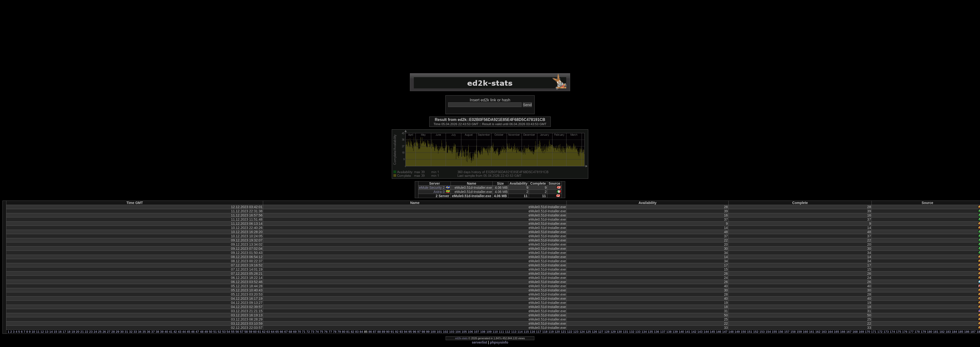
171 (874, 332)
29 (117, 332)
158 (793, 332)
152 (756, 332)
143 (700, 332)
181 (936, 332)
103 (452, 332)
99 (428, 332)
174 (892, 332)
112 (508, 332)
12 (42, 332)
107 (477, 332)
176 (905, 332)
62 (264, 332)
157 (787, 332)
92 (397, 332)
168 (855, 332)
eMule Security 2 (432, 188)
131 (625, 332)
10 (33, 332)
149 (737, 332)
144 (706, 332)
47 (197, 332)
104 (458, 332)
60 (255, 332)
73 (313, 332)
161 (812, 332)
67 (286, 332)
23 (91, 332)
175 (899, 332)
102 (446, 332)
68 (290, 332)
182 (942, 332)
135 (650, 332)
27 (109, 332)
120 (557, 332)
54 (228, 332)
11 (38, 332)
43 (180, 332)
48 (202, 332)
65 (277, 332)
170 (868, 332)
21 (82, 332)
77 (330, 332)
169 (861, 332)
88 (379, 332)
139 (675, 332)
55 (233, 332)
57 (242, 332)
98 (423, 332)
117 (539, 332)
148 (731, 332)
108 (483, 332)
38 (157, 332)
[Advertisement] (490, 37)
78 (335, 332)
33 (135, 332)
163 (824, 332)
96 (415, 332)
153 (762, 332)
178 (917, 332)
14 (51, 332)
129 (613, 332)
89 (383, 332)
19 (73, 332)
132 (632, 332)
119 (551, 332)
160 (806, 332)
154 (768, 332)
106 (470, 332)
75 (321, 332)
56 (237, 332)
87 (375, 332)
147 (725, 332)
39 (162, 332)
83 (357, 332)
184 (955, 332)
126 (595, 332)
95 (410, 332)
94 (405, 332)
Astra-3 (439, 192)
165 (836, 332)
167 (849, 332)
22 (86, 332)
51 (215, 332)
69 (295, 332)
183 (948, 332)
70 (299, 332)
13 (47, 332)
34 (140, 332)
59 (250, 332)
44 (184, 332)
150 (743, 332)
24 (95, 332)
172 (880, 332)
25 (100, 332)
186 (967, 332)
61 (259, 332)
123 (576, 332)
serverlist (479, 342)
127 (601, 332)
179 (923, 332)
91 (392, 332)
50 (210, 332)
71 (304, 332)
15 (55, 332)
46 (193, 332)
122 (570, 332)
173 (886, 332)
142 (694, 332)
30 (122, 332)
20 (78, 332)
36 (148, 332)
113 (514, 332)
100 (433, 332)
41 (171, 332)
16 (60, 332)
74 (317, 332)
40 (166, 332)
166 (843, 332)
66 (282, 332)
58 (246, 332)
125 (588, 332)
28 (113, 332)
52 (220, 332)
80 (343, 332)
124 (582, 332)
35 (144, 332)
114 (520, 332)
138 (669, 332)
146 (719, 332)
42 (175, 332)
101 (439, 332)
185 (961, 332)
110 (495, 332)
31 (126, 332)
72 (308, 332)
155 (774, 332)
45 (188, 332)
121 (563, 332)
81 (348, 332)
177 (911, 332)
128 (607, 332)
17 (64, 332)
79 (339, 332)
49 (206, 332)
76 (326, 332)
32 (131, 332)
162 (818, 332)
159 (799, 332)
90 (388, 332)
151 (750, 332)
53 (224, 332)
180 (930, 332)
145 (712, 332)
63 (268, 332)
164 (830, 332)
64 (273, 332)
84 (361, 332)
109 (489, 332)
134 (644, 332)
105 (464, 332)
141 (687, 332)
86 (370, 332)
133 (638, 332)
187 (973, 332)
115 (526, 332)
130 (619, 332)
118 (545, 332)
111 (502, 332)
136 (657, 332)
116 (532, 332)
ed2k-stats (461, 338)
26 (104, 332)
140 (681, 332)
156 (781, 332)
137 (663, 332)
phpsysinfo (499, 342)
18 (69, 332)
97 (419, 332)
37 (153, 332)
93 (401, 332)
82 (352, 332)
